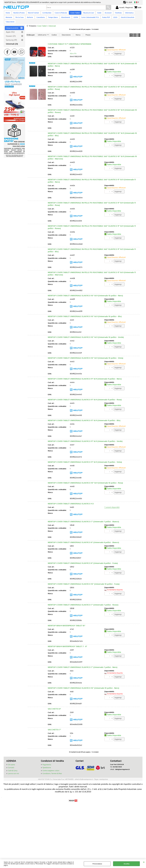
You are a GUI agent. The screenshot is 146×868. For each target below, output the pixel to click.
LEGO (102, 19)
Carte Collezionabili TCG (78, 19)
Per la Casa (10, 19)
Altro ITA (73, 52)
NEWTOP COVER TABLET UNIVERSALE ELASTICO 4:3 (71, 502)
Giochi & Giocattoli (114, 19)
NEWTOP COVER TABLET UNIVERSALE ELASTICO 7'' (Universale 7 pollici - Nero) (83, 665)
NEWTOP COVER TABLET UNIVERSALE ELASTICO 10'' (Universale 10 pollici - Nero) (83, 686)
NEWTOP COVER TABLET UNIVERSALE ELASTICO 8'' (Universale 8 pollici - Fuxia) (83, 561)
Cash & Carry (13, 769)
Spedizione (47, 766)
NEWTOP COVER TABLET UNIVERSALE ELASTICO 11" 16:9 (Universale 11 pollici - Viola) (85, 460)
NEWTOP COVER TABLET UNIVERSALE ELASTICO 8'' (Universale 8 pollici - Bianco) (83, 540)
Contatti (11, 766)
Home (8, 13)
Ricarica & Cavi (86, 13)
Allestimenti (54, 19)
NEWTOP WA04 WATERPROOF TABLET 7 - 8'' (67, 644)
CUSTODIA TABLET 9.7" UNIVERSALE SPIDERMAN (69, 42)
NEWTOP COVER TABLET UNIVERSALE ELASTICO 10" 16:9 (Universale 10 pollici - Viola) (85, 356)
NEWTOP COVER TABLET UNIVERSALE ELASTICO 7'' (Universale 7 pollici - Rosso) (83, 603)
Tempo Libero (42, 19)
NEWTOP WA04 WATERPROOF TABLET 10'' (67, 624)
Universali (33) (12, 42)
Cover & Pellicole (59, 13)
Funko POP (93, 19)
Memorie (136, 13)
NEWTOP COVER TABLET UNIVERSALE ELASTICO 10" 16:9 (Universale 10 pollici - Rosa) (85, 481)
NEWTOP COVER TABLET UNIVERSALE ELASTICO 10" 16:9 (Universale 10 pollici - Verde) (86, 335)
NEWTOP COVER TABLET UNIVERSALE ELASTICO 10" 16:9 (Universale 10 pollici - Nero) (85, 294)
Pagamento (47, 763)
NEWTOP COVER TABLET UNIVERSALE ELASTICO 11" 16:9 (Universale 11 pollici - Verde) (85, 439)
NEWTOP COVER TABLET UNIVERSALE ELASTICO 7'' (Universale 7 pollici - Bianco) (83, 520)
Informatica (125, 13)
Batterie (20, 19)
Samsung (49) (11, 38)
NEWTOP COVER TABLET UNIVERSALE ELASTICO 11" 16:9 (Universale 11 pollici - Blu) (84, 418)
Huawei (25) (11, 34)
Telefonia (115, 13)
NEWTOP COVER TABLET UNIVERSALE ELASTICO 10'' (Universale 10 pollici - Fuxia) (84, 582)
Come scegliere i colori (51, 769)
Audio (96, 13)
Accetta (127, 864)
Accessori (105, 13)
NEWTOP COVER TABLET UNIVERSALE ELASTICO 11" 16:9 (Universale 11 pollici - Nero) (85, 377)
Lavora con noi (13, 772)
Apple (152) (10, 30)
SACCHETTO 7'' (54, 728)
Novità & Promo (19, 13)
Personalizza (97, 864)
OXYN (64, 19)
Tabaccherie (128, 19)
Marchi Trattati (33, 13)
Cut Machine (46, 13)
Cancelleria (30, 19)
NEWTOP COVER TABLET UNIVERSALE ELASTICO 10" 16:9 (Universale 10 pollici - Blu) (85, 314)
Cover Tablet (73, 13)
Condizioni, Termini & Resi (52, 772)
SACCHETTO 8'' (54, 707)
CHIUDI (144, 862)
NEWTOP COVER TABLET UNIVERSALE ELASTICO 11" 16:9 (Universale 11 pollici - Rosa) (85, 398)
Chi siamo (11, 763)
